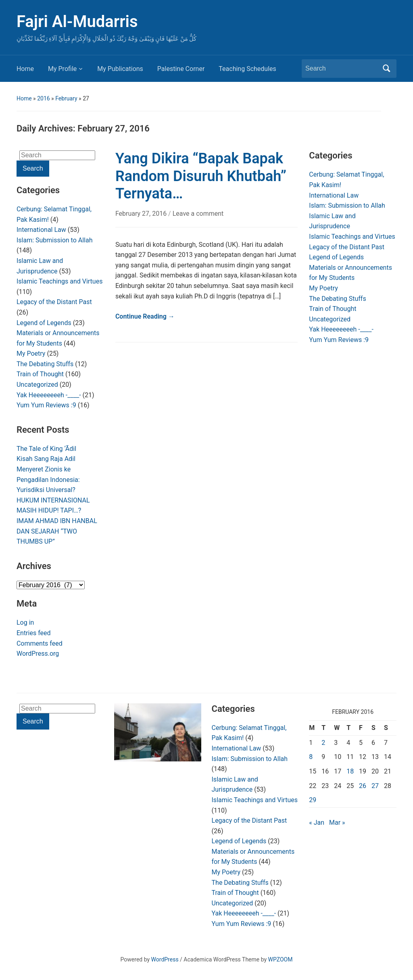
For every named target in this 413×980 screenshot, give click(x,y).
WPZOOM (281, 959)
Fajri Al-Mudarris (77, 22)
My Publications (120, 69)
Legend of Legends (44, 323)
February (66, 98)
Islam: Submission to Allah (55, 240)
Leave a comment (198, 214)
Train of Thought (40, 374)
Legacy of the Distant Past (54, 302)
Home (25, 69)
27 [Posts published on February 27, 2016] (375, 786)
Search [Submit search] (386, 69)
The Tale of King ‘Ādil (46, 449)
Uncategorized (37, 385)
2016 (43, 98)
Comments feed (40, 643)
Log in (25, 622)
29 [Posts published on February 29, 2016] (313, 800)
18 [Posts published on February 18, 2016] (350, 771)
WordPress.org (38, 654)
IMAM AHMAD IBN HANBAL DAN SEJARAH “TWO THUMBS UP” (57, 531)
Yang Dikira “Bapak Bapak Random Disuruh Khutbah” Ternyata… (201, 176)
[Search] (342, 69)
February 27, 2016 (142, 214)
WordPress (165, 959)
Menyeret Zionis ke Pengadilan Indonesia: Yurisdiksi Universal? (48, 480)
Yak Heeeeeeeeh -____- (49, 395)
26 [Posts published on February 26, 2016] (363, 786)
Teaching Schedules (247, 69)
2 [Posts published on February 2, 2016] (323, 743)
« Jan (317, 823)
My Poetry (31, 353)
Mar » (337, 823)
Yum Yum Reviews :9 (46, 405)
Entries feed (34, 633)
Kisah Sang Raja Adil (46, 459)
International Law (41, 230)
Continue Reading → (145, 316)
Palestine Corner (181, 69)
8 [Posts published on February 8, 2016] (311, 757)
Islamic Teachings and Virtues (59, 281)
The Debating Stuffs (45, 364)
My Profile (62, 69)
